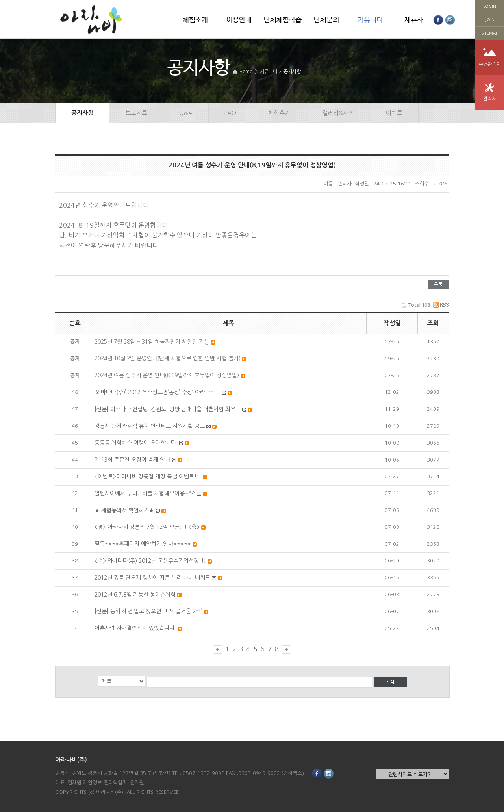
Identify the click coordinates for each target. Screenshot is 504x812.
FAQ (230, 113)
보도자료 (136, 113)
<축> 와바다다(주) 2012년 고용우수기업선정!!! (150, 561)
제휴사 (414, 20)
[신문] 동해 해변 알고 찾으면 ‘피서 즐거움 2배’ (148, 611)
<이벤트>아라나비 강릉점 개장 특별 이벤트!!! (148, 476)
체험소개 (195, 20)
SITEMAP (490, 33)
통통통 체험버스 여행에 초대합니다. (136, 443)
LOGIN (490, 6)
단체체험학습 (283, 20)
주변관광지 (490, 64)
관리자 (490, 99)
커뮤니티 (370, 20)
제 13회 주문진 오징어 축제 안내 (132, 460)
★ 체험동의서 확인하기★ (124, 510)
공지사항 (292, 72)
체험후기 (279, 113)
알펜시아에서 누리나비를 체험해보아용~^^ (145, 493)
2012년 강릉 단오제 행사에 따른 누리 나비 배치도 (152, 578)
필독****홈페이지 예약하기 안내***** (143, 544)
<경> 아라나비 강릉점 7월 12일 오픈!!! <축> (147, 527)
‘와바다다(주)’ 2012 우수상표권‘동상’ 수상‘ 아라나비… (157, 392)
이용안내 (239, 20)
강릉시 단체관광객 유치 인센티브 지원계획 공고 (150, 426)
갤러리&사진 (338, 113)
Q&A (186, 113)
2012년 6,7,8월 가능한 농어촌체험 (135, 595)
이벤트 (394, 113)
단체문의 (326, 20)
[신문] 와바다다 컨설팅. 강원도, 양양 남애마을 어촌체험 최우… (168, 409)
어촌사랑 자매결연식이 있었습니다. (135, 628)
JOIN (490, 20)
